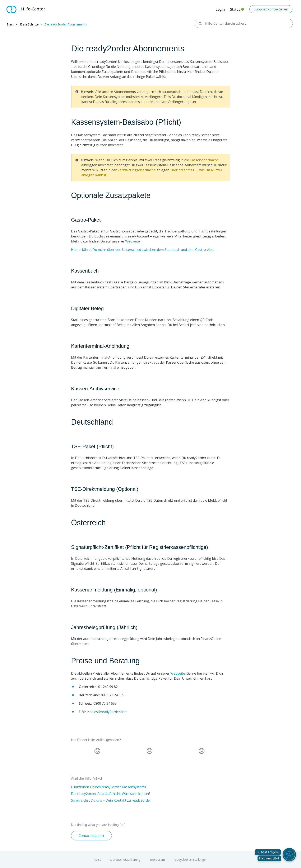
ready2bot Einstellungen (191, 860)
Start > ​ (12, 24)
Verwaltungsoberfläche (137, 170)
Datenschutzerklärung (125, 860)
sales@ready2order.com (109, 712)
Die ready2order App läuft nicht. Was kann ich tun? (111, 794)
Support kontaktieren (271, 9)
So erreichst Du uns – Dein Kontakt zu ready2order (111, 800)
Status (237, 11)
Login (220, 9)
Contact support (91, 836)
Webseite (133, 241)
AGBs (97, 860)
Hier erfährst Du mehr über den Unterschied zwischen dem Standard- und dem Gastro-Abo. (143, 250)
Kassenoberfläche (204, 160)
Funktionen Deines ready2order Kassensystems (108, 787)
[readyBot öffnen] (289, 855)
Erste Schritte (29, 24)
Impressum (157, 860)
